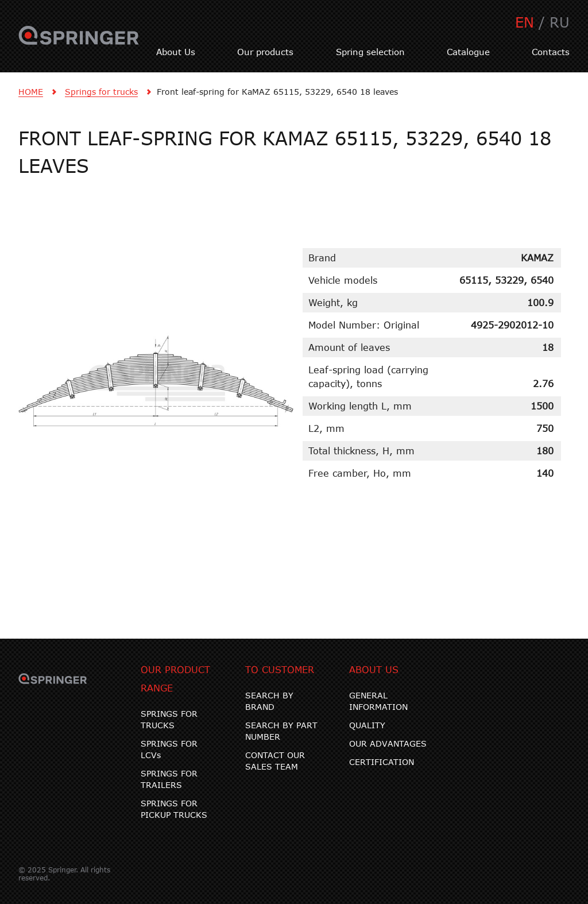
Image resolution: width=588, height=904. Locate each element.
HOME (31, 92)
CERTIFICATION (382, 762)
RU (560, 22)
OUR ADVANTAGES (388, 743)
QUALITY (367, 725)
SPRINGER (79, 42)
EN (525, 22)
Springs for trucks (101, 92)
